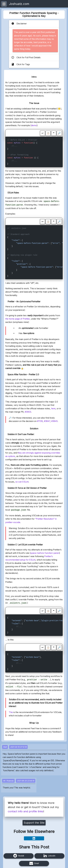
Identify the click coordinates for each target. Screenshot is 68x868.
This (11, 711)
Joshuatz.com (19, 4)
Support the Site (34, 821)
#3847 (47, 421)
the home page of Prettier (18, 318)
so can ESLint (22, 481)
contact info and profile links (26, 810)
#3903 (28, 411)
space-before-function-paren (45, 552)
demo (34, 125)
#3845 (54, 421)
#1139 (40, 421)
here (53, 408)
